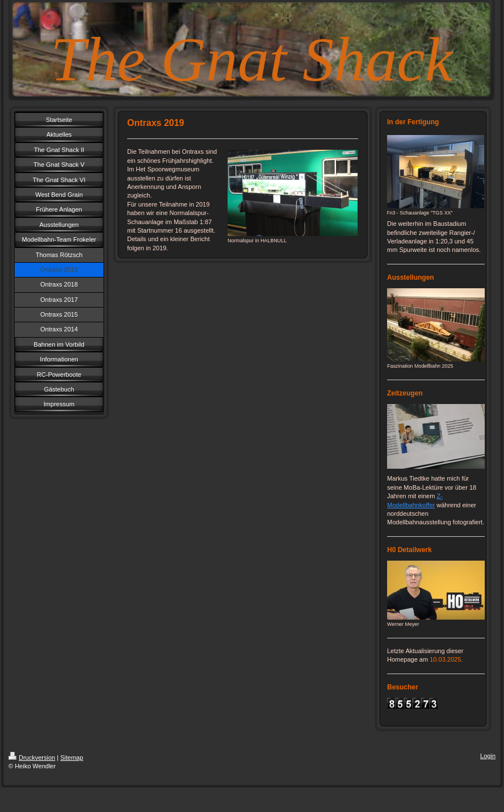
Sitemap (72, 758)
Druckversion (32, 758)
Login (488, 756)
